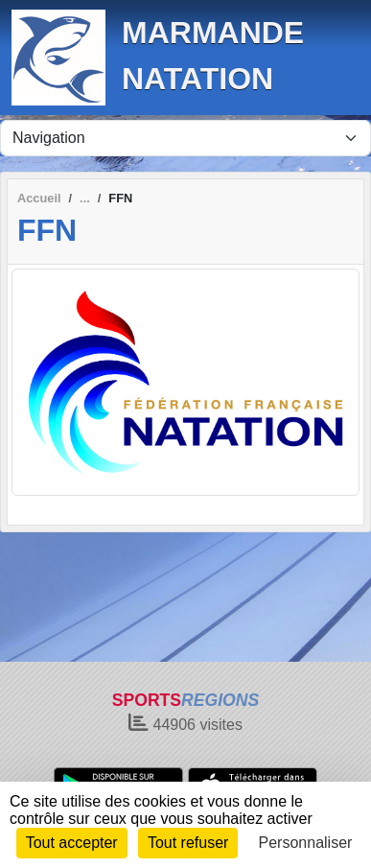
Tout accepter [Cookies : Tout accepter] (72, 843)
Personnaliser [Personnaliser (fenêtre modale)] (306, 843)
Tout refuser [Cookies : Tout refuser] (188, 843)
